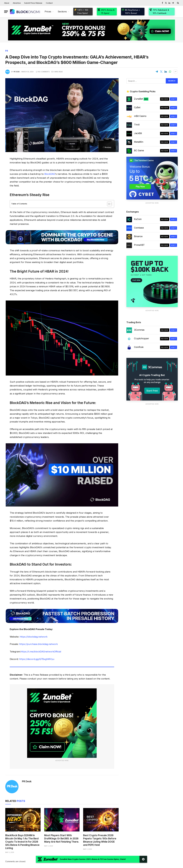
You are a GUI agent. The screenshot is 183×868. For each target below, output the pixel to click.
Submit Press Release (33, 3)
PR (7, 51)
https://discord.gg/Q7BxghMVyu (37, 659)
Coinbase (139, 228)
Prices (48, 12)
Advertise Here (62, 761)
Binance (138, 236)
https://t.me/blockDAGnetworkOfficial (41, 652)
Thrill (137, 125)
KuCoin (138, 219)
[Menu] (6, 12)
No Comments (43, 72)
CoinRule (139, 347)
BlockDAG (50, 174)
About (7, 3)
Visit (174, 99)
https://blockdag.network (34, 637)
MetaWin (139, 142)
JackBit (138, 133)
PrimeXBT (139, 245)
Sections (62, 12)
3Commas (139, 330)
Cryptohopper (142, 339)
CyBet (137, 108)
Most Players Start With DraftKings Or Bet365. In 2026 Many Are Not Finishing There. (62, 839)
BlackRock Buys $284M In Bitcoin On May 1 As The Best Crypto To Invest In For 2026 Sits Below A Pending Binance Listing (22, 842)
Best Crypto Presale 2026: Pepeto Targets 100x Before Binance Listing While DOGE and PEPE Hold (100, 840)
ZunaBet (141, 99)
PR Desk (17, 72)
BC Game (139, 151)
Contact (49, 3)
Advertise (17, 3)
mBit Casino (140, 116)
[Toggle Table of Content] (108, 204)
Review (165, 99)
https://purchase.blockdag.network (39, 644)
